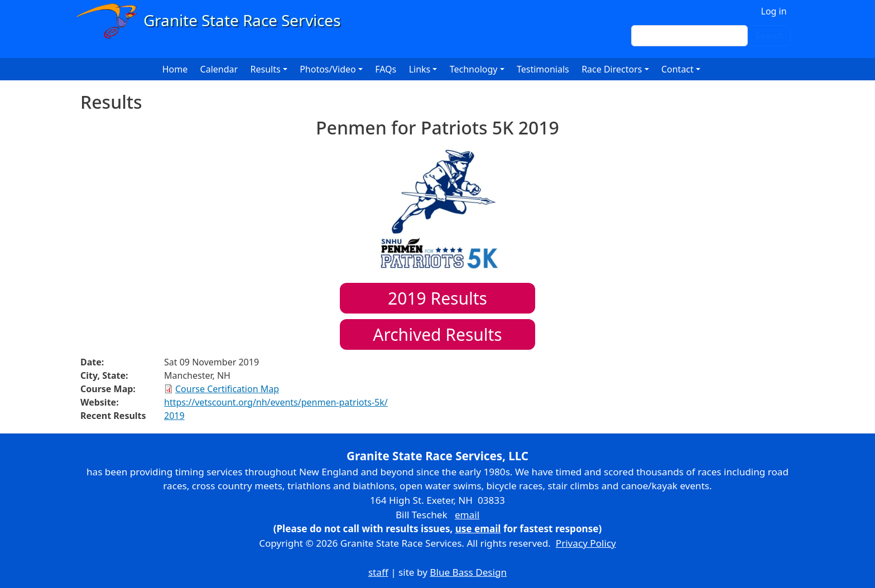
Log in (774, 11)
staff (378, 572)
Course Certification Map (227, 389)
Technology (474, 69)
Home (175, 69)
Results (437, 298)
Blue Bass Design (468, 572)
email (467, 515)
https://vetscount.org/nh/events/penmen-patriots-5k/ (276, 402)
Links (420, 69)
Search (769, 36)
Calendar (219, 69)
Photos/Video (328, 69)
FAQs (386, 69)
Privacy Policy (586, 543)
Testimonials (543, 69)
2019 (174, 416)
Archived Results (437, 334)
